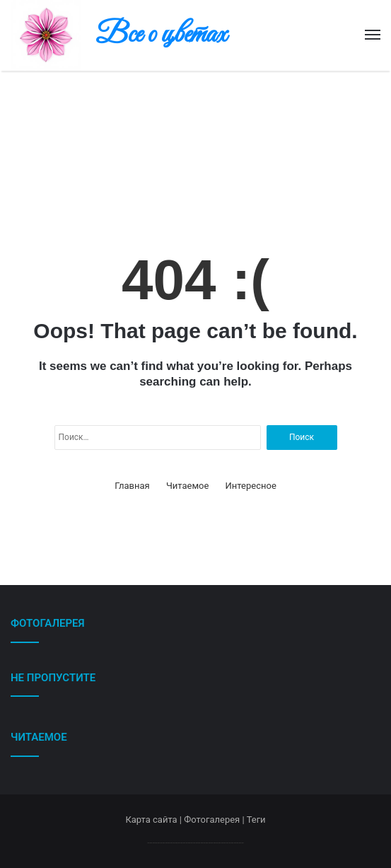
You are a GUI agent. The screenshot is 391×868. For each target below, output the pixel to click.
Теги (256, 820)
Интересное (251, 486)
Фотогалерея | (215, 820)
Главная (132, 486)
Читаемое (187, 486)
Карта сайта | (154, 820)
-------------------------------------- (195, 842)
